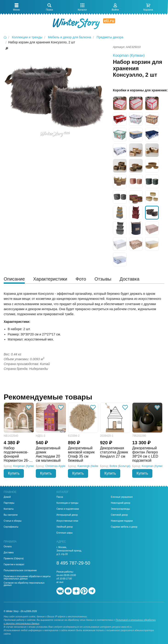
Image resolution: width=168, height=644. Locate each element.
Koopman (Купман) (129, 55)
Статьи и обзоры (13, 521)
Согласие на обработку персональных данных (24, 584)
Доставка (9, 553)
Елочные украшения (122, 497)
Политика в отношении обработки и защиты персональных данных (27, 578)
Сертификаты (11, 527)
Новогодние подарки (122, 521)
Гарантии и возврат (14, 565)
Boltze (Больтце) (120, 466)
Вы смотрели (11, 515)
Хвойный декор (65, 527)
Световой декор (119, 515)
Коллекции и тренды (67, 503)
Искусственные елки (67, 521)
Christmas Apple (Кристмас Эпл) (66, 466)
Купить (14, 473)
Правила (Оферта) (14, 559)
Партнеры (9, 503)
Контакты (9, 509)
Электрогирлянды (120, 509)
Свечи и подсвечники (68, 509)
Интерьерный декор (67, 515)
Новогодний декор (121, 503)
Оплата (8, 547)
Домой (7, 497)
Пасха (60, 497)
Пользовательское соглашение (20, 571)
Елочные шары (65, 533)
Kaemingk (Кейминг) (90, 466)
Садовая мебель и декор (124, 527)
